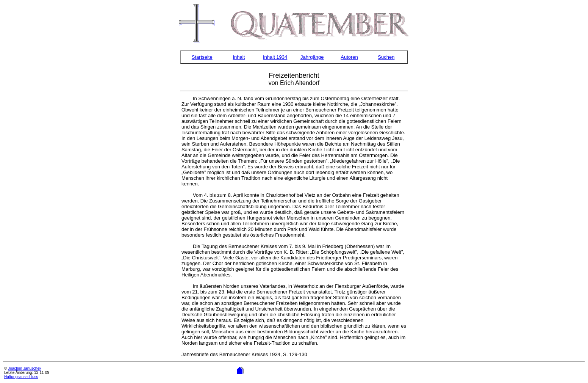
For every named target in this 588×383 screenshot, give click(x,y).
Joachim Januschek (25, 368)
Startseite (202, 57)
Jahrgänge (312, 57)
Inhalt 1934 (275, 57)
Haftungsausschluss (21, 377)
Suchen (386, 57)
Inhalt (239, 57)
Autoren (349, 57)
